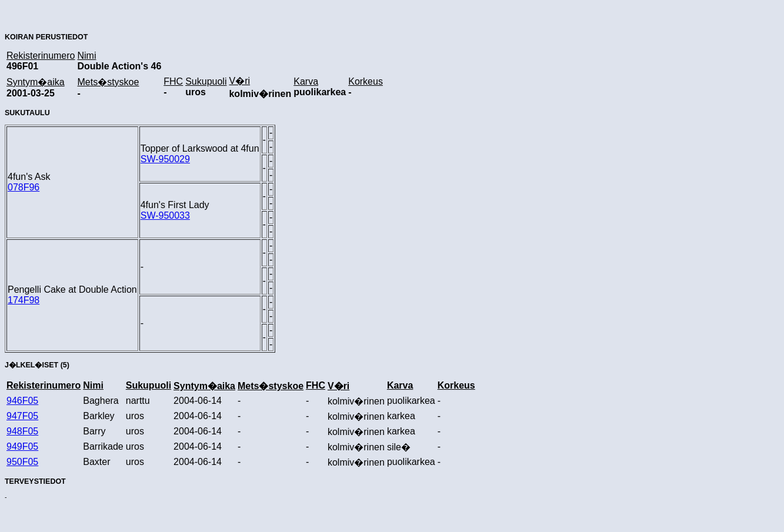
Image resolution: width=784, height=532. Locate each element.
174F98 (24, 300)
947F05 (22, 416)
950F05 (22, 462)
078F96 (24, 187)
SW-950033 (165, 215)
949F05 (22, 446)
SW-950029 (165, 159)
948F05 (22, 431)
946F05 (22, 401)
